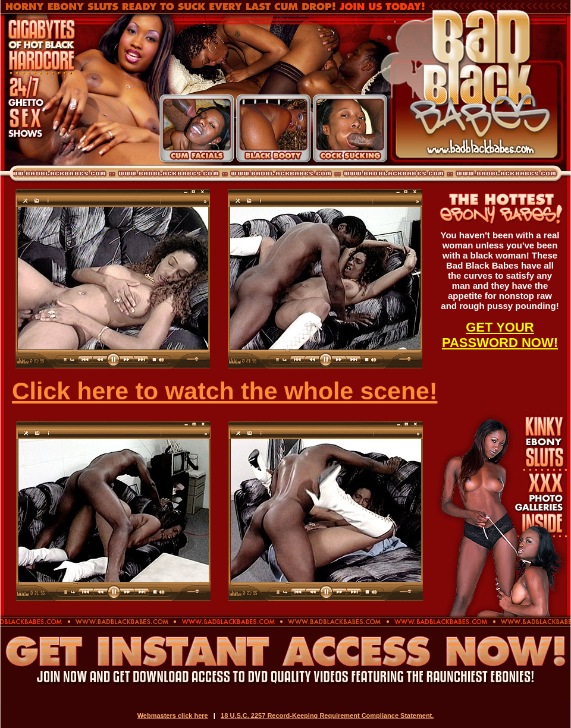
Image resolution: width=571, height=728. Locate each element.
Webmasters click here (173, 716)
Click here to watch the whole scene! (225, 391)
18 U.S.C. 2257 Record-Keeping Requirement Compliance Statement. (327, 716)
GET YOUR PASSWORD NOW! (500, 335)
